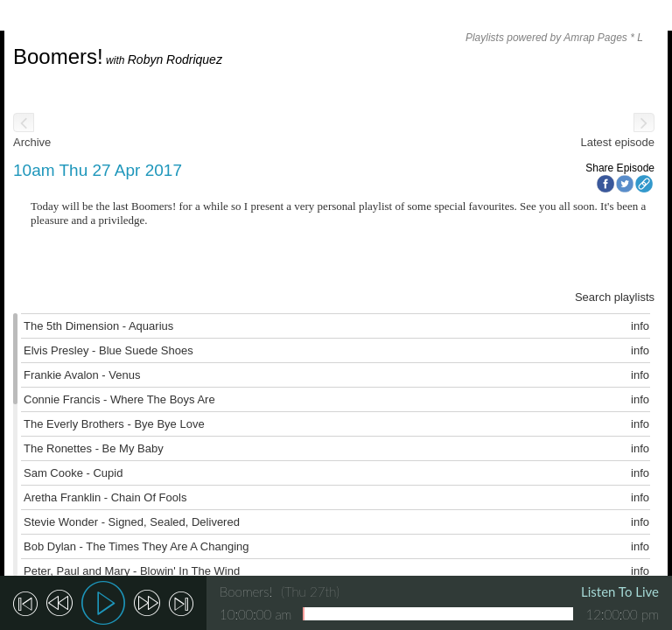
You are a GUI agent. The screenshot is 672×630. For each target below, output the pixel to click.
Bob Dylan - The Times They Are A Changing (136, 546)
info (640, 326)
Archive (32, 142)
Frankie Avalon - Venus (82, 375)
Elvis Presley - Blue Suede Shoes (108, 350)
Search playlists (615, 297)
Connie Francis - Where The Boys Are (119, 399)
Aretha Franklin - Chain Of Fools (105, 497)
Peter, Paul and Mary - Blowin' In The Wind (132, 571)
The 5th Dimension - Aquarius (98, 326)
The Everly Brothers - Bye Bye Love (114, 424)
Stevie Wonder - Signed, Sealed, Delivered (132, 522)
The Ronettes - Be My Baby (94, 448)
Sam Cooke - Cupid (73, 473)
